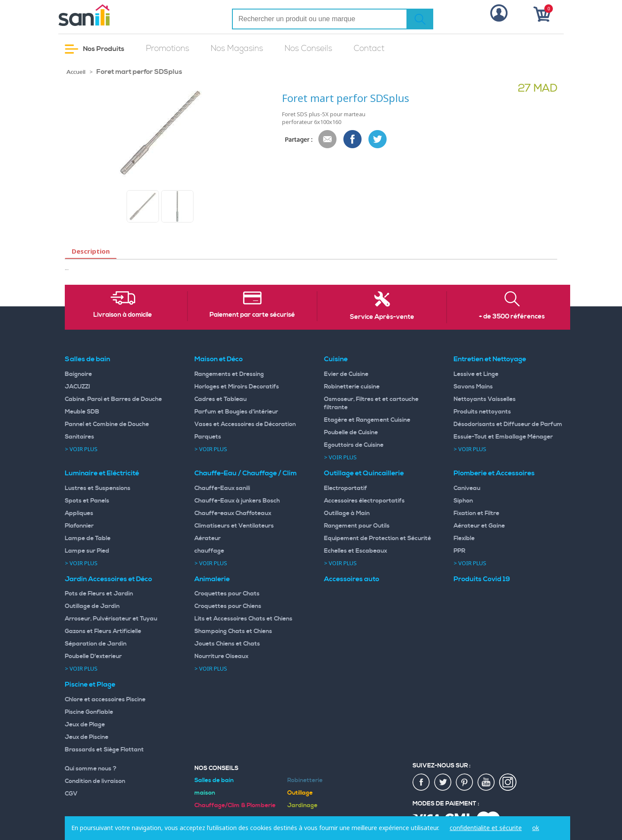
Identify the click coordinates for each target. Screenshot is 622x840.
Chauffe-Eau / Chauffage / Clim (246, 473)
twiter (443, 783)
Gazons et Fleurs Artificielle (103, 631)
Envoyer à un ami (328, 140)
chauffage (209, 551)
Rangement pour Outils (357, 526)
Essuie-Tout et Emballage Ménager (503, 437)
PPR (459, 551)
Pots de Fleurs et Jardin (99, 594)
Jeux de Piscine (87, 737)
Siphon (463, 501)
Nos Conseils (308, 49)
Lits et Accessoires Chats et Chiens (243, 619)
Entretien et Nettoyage (490, 359)
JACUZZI (78, 387)
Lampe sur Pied (87, 551)
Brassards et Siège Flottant (104, 750)
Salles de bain (87, 359)
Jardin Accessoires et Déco (108, 579)
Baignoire (78, 374)
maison (205, 793)
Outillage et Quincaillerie (364, 473)
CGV (71, 794)
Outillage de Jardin (92, 606)
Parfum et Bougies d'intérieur (236, 412)
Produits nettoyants (482, 412)
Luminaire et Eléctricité (102, 473)
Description (91, 251)
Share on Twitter (378, 140)
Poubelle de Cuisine (351, 433)
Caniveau (467, 488)
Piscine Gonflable (89, 712)
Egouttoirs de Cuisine (354, 445)
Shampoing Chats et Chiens (233, 631)
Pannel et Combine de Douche (107, 424)
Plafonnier (79, 526)
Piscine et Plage (90, 684)
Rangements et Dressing (229, 374)
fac (422, 783)
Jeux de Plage (85, 725)
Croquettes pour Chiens (228, 606)
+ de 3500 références (512, 317)
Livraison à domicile (123, 315)
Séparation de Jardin (96, 644)
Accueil (76, 72)
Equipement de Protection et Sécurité (378, 538)
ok (536, 828)
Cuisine (336, 359)
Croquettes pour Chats (227, 594)
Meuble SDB (82, 412)
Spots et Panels (87, 501)
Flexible (464, 538)
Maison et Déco (219, 359)
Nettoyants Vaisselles (485, 399)
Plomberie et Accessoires (494, 473)
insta (508, 783)
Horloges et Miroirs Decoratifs (237, 387)
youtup (486, 783)
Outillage (300, 793)
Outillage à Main (347, 513)
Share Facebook (353, 140)
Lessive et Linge (476, 374)
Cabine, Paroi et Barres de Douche (113, 399)
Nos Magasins (237, 49)
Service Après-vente (382, 317)
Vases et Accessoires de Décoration (245, 424)
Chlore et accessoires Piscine (105, 700)
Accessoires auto (352, 579)
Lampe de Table (88, 538)
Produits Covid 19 (482, 579)
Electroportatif (346, 488)
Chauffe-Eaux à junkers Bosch (237, 501)
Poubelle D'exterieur (93, 656)
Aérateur (208, 538)
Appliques (79, 513)
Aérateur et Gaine (479, 526)
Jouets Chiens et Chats (227, 644)
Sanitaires (79, 437)
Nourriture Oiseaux (221, 656)
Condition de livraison (95, 781)
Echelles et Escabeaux (355, 551)
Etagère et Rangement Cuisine (367, 420)
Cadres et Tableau (221, 399)
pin (465, 783)
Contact (369, 49)
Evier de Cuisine (346, 374)
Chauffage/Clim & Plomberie (235, 805)
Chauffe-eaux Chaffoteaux (233, 513)
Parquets (208, 437)
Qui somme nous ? (91, 769)
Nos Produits (95, 49)
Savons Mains (473, 387)
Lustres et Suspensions (98, 488)
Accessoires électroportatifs (364, 501)
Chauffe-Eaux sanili (222, 488)
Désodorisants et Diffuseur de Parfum (508, 424)
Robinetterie (305, 780)
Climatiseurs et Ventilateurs (234, 526)
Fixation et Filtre (476, 513)
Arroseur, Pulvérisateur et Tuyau (111, 619)
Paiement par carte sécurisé (252, 315)
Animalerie (212, 579)
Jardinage (302, 805)
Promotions (168, 49)
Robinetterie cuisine (352, 387)
